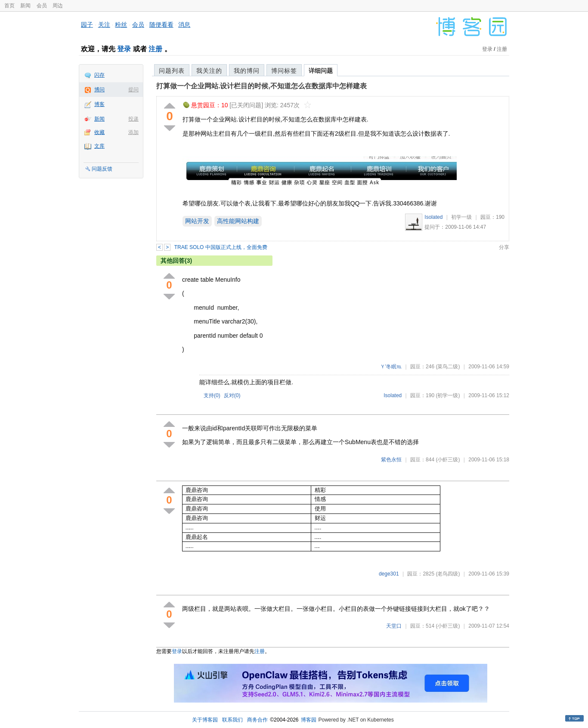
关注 (104, 25)
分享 (504, 247)
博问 (99, 90)
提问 (133, 90)
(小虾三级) (448, 460)
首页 (9, 6)
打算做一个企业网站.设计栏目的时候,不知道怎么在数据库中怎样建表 (262, 86)
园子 (87, 25)
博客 (99, 104)
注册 (155, 49)
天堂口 (394, 626)
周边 (58, 6)
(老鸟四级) (448, 574)
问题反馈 (102, 169)
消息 (184, 25)
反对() (232, 395)
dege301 (389, 574)
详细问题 (321, 71)
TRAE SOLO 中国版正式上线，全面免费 (221, 247)
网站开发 (197, 221)
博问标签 (284, 71)
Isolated (433, 217)
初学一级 (461, 217)
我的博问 (247, 71)
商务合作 (257, 720)
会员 (42, 6)
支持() (212, 395)
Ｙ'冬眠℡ (391, 367)
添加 (133, 132)
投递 (133, 119)
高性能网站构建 (238, 221)
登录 (124, 49)
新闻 (25, 6)
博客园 (309, 720)
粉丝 (121, 25)
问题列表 (172, 71)
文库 (99, 146)
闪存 (99, 75)
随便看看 (161, 25)
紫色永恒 (391, 460)
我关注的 (209, 71)
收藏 (99, 132)
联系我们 (232, 720)
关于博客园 (205, 720)
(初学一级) (448, 395)
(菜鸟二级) (448, 367)
